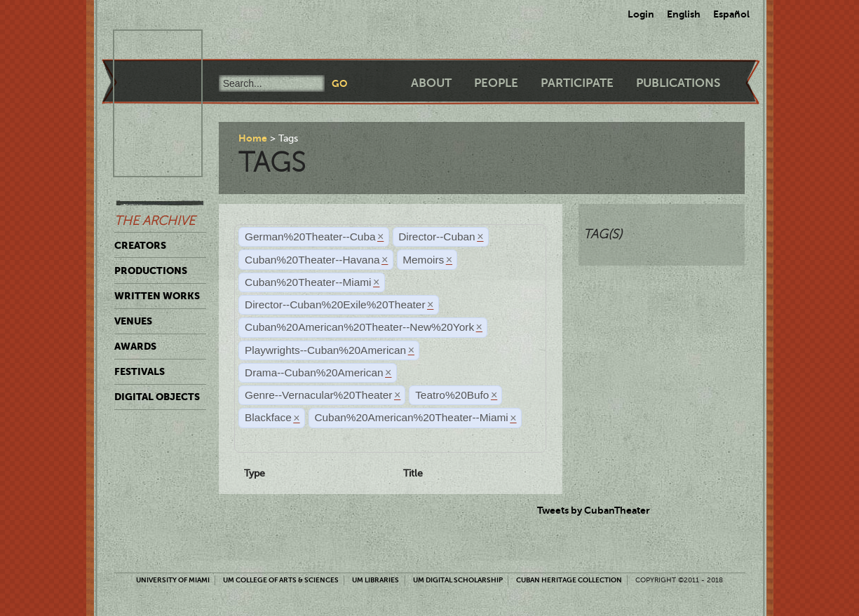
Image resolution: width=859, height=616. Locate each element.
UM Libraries (376, 580)
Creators (140, 245)
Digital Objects (157, 397)
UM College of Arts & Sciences (281, 580)
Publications (678, 83)
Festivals (140, 371)
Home (253, 138)
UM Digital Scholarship (458, 580)
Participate (577, 83)
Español (731, 14)
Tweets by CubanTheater (594, 510)
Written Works (157, 296)
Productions (151, 271)
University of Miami (173, 580)
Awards (135, 346)
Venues (133, 321)
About (431, 83)
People (496, 83)
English (684, 14)
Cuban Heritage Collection (569, 580)
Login (641, 14)
